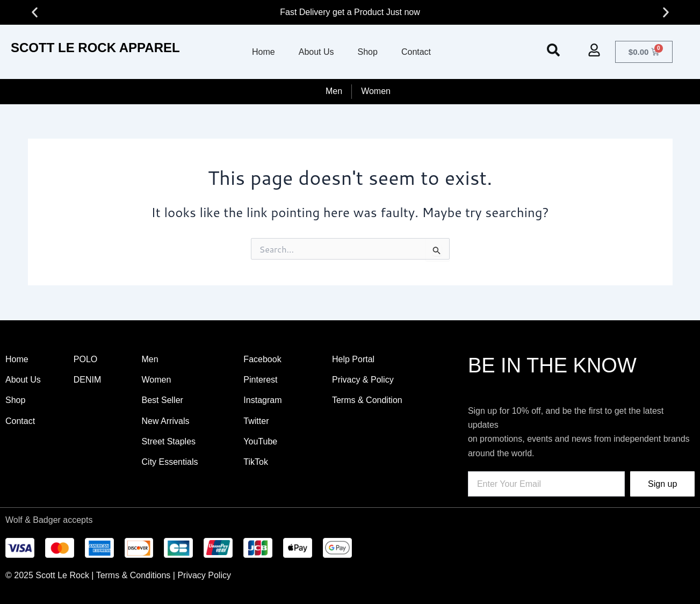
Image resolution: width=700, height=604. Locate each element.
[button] (35, 13)
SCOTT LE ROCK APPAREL (95, 48)
